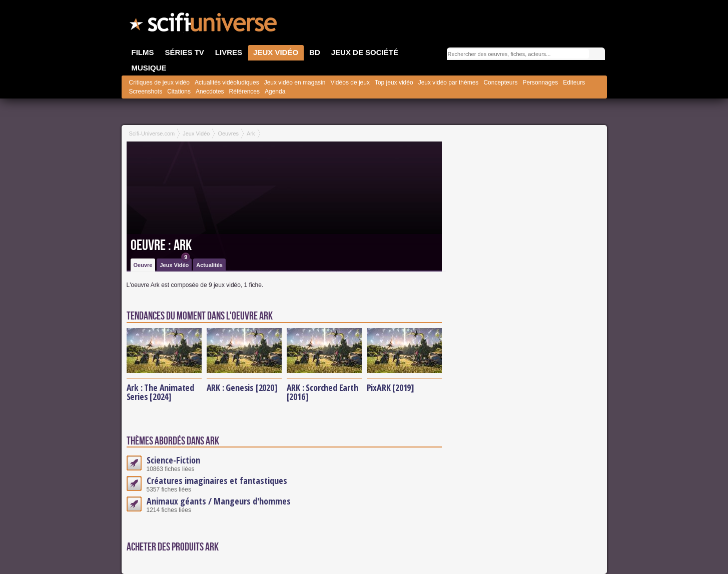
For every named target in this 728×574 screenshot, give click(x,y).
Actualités (209, 265)
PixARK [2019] (391, 387)
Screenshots (146, 91)
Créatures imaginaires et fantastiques (217, 480)
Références (244, 91)
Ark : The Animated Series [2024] (160, 392)
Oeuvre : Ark (161, 245)
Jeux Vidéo (175, 263)
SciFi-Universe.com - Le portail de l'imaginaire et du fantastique (204, 25)
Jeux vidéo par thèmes (449, 82)
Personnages (540, 82)
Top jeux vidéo (394, 82)
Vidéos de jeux (350, 82)
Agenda (275, 91)
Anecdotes (210, 91)
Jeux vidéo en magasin (295, 82)
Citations (179, 91)
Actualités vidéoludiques (227, 82)
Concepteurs (500, 82)
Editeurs (574, 82)
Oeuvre (143, 265)
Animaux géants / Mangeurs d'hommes (219, 501)
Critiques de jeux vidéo (159, 82)
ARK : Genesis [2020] (242, 387)
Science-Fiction (173, 460)
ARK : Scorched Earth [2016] (322, 392)
